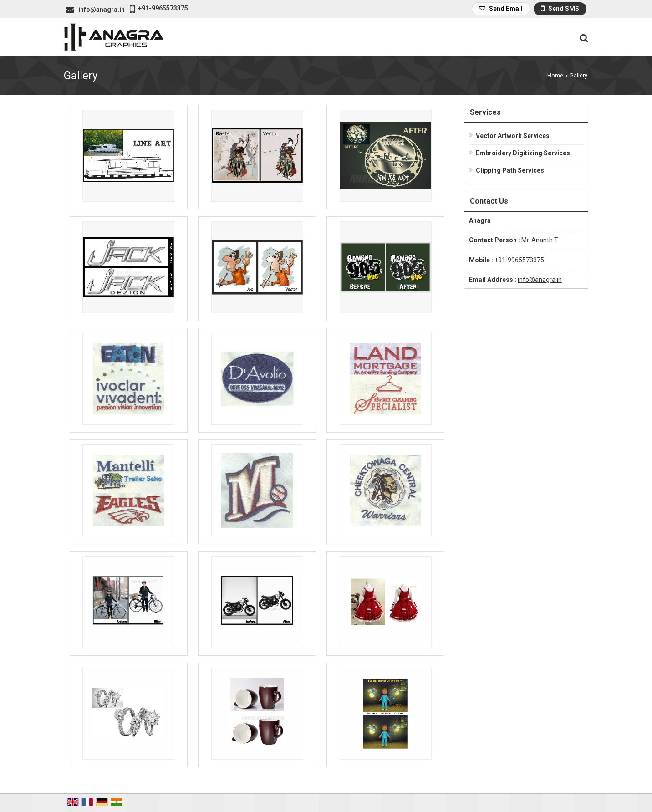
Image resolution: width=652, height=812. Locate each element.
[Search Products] (583, 38)
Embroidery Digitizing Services (523, 153)
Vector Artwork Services (513, 136)
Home (555, 75)
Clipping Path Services (510, 170)
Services (485, 112)
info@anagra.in (102, 10)
